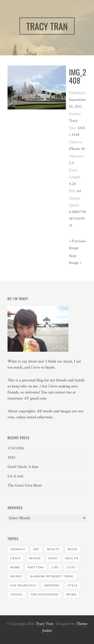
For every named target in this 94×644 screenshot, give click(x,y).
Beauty (54, 549)
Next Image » (75, 259)
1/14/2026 (16, 448)
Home (15, 567)
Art (36, 549)
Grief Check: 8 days (23, 467)
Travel (17, 595)
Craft (16, 558)
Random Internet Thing (52, 576)
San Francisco (23, 586)
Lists (71, 567)
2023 (11, 457)
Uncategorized (45, 595)
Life (55, 567)
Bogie (73, 549)
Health (72, 558)
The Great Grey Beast (25, 485)
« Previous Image (77, 245)
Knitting (36, 567)
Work (71, 595)
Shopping (52, 586)
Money (16, 576)
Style (73, 586)
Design (35, 558)
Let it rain (15, 476)
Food (53, 558)
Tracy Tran (44, 624)
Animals (18, 549)
